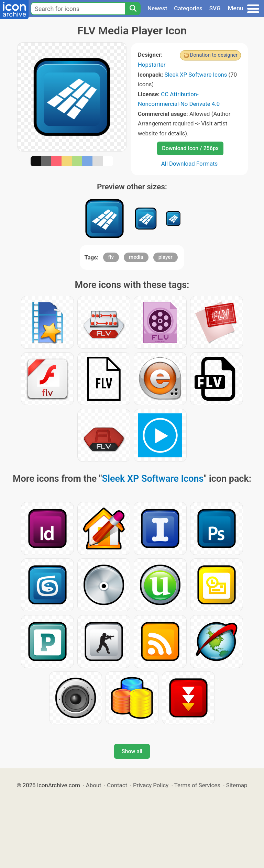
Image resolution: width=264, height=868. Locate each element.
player (166, 257)
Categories (188, 8)
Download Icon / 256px (190, 148)
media (136, 257)
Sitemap (237, 785)
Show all (132, 751)
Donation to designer (214, 55)
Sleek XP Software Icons (196, 75)
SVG (215, 8)
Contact (117, 785)
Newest (157, 8)
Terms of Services (197, 785)
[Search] (133, 9)
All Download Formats (190, 164)
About (94, 785)
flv (111, 257)
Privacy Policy (151, 785)
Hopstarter (152, 65)
